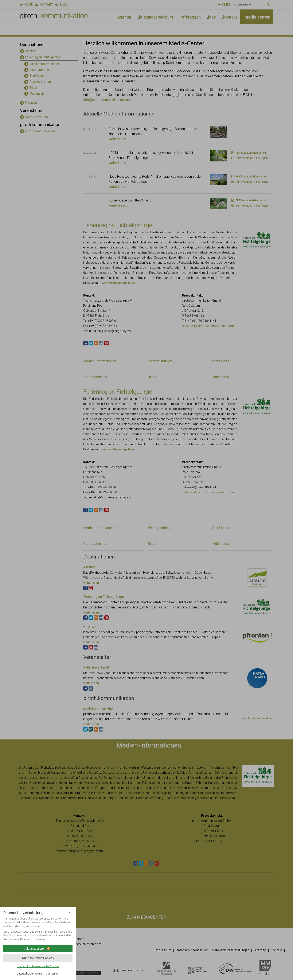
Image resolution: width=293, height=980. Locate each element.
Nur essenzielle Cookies (38, 958)
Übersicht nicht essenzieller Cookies (38, 966)
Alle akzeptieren (38, 949)
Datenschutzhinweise (29, 974)
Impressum (52, 974)
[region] (38, 929)
